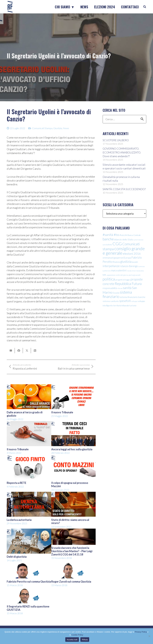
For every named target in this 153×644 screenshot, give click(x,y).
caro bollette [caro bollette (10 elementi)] (107, 245)
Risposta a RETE (17, 483)
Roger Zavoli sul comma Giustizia (71, 582)
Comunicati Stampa (42, 128)
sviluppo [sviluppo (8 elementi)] (134, 301)
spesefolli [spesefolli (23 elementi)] (125, 301)
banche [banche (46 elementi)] (108, 239)
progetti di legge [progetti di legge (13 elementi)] (123, 280)
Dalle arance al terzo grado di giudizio (25, 414)
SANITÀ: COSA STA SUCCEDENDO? (124, 189)
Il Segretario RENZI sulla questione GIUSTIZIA (28, 608)
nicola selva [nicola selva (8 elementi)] (140, 271)
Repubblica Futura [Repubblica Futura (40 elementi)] (128, 284)
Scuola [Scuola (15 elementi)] (116, 293)
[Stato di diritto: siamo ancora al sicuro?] (74, 494)
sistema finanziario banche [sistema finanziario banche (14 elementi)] (133, 297)
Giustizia (58, 128)
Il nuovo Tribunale (62, 412)
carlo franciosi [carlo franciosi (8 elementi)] (139, 240)
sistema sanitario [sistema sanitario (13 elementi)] (111, 301)
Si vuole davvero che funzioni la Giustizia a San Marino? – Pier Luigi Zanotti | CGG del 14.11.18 (72, 551)
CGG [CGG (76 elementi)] (117, 244)
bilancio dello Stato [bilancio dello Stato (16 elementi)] (124, 239)
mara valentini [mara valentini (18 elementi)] (119, 270)
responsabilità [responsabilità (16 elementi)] (110, 288)
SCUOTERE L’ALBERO (116, 140)
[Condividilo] (19, 351)
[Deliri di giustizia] (29, 531)
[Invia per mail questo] (11, 351)
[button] (145, 7)
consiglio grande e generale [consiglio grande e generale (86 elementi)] (124, 251)
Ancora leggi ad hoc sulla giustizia (72, 449)
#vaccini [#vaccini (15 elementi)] (123, 235)
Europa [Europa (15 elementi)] (127, 258)
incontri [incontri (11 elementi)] (135, 262)
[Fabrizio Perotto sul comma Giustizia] (29, 564)
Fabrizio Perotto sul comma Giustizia (29, 582)
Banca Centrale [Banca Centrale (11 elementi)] (134, 235)
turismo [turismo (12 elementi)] (133, 305)
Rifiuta (85, 640)
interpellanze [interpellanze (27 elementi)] (111, 266)
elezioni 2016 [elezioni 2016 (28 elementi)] (132, 253)
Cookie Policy (77, 635)
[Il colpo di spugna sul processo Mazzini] (74, 457)
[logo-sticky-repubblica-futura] (10, 7)
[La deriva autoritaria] (29, 494)
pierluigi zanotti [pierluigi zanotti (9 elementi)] (135, 275)
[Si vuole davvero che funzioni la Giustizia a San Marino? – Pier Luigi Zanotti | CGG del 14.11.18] (74, 531)
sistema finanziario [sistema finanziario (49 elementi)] (117, 294)
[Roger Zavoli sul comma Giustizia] (74, 564)
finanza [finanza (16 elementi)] (116, 262)
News (66, 128)
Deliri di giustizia (17, 557)
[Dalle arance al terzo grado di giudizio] (29, 386)
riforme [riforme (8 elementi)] (120, 288)
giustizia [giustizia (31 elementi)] (126, 262)
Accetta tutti (72, 640)
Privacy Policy (141, 632)
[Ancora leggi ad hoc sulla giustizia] (74, 423)
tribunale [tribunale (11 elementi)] (125, 306)
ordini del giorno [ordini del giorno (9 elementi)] (122, 275)
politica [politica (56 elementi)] (109, 279)
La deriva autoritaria (19, 520)
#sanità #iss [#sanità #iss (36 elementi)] (111, 235)
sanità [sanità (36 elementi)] (127, 288)
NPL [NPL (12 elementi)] (105, 275)
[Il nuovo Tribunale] (74, 386)
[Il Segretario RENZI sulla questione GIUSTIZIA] (29, 589)
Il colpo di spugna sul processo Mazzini (70, 485)
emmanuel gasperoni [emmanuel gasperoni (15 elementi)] (113, 258)
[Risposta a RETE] (29, 457)
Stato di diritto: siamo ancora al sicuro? (70, 521)
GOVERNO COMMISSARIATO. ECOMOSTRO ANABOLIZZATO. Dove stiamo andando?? (122, 152)
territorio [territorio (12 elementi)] (117, 305)
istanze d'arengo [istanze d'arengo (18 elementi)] (129, 266)
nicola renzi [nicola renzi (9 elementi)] (131, 271)
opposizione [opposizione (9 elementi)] (111, 275)
